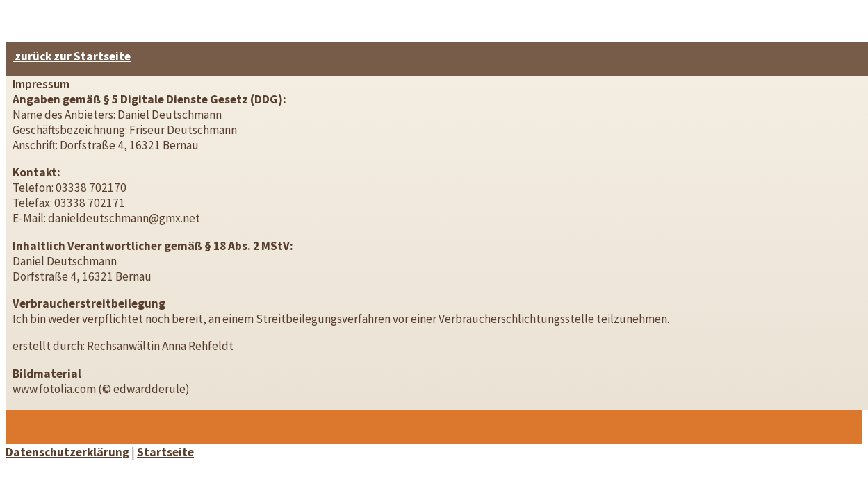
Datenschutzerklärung (67, 452)
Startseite (165, 452)
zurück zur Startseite (72, 56)
